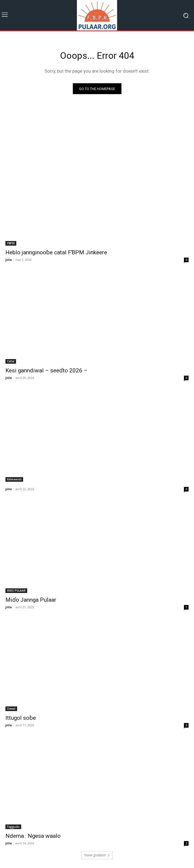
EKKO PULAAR (16, 591)
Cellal (11, 361)
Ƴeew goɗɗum (97, 855)
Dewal (11, 709)
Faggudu (13, 827)
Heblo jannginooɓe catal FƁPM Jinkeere (56, 252)
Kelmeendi (14, 479)
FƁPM (11, 243)
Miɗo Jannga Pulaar (31, 600)
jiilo (9, 260)
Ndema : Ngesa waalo (33, 836)
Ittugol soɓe (21, 718)
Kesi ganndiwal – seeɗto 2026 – (46, 370)
